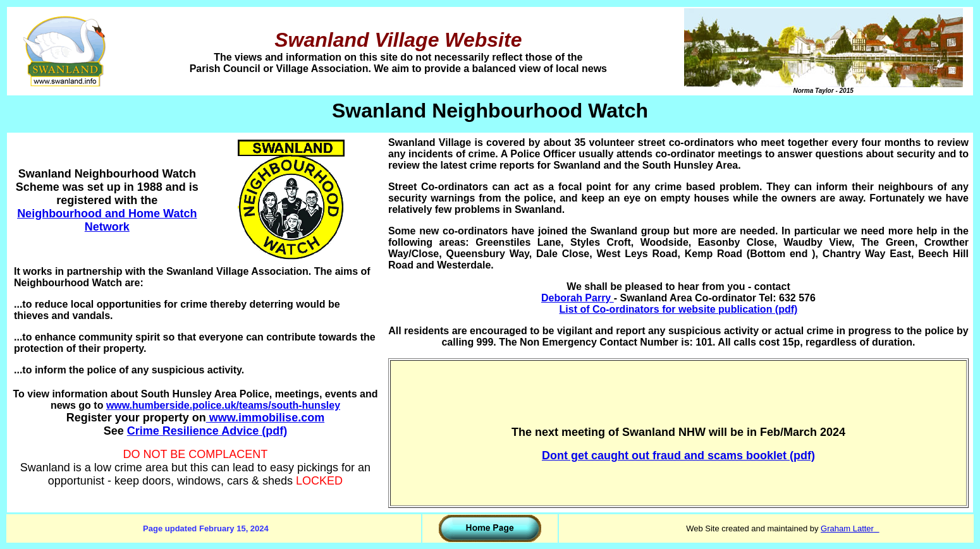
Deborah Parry (578, 298)
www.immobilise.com (265, 418)
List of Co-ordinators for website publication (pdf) (679, 309)
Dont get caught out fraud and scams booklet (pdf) (678, 455)
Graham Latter (847, 528)
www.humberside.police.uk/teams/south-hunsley (223, 405)
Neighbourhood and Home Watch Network (107, 220)
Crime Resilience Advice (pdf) (207, 431)
